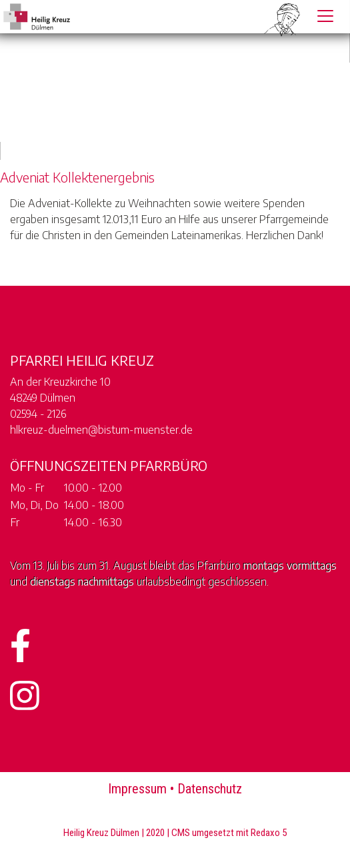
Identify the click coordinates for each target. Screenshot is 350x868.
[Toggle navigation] (325, 16)
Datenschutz (210, 789)
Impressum (137, 789)
